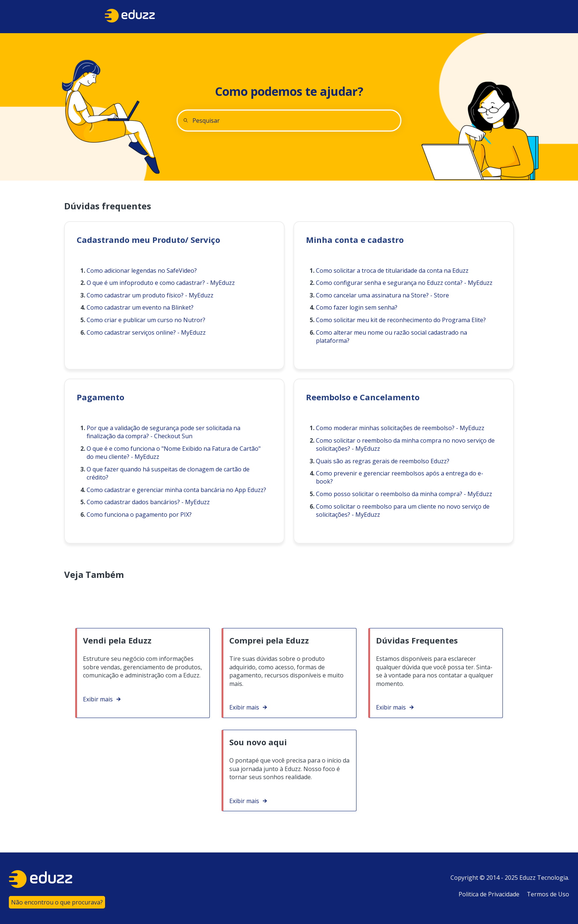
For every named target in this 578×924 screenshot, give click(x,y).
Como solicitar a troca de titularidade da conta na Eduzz (392, 271)
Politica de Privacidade (489, 894)
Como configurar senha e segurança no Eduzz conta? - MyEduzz (404, 283)
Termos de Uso (548, 894)
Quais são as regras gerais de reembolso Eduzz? (383, 461)
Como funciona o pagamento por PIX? (139, 515)
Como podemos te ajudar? (289, 91)
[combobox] (289, 121)
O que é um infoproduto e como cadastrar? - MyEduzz (161, 283)
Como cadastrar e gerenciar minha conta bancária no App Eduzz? (176, 490)
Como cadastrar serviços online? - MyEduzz (146, 332)
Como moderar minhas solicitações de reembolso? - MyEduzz (400, 428)
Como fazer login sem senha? (357, 307)
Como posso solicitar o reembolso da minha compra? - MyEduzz (404, 494)
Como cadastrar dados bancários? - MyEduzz (148, 502)
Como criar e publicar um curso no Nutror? (146, 320)
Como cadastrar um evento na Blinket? (140, 307)
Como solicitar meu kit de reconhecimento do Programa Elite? (401, 320)
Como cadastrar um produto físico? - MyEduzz (150, 295)
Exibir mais (98, 699)
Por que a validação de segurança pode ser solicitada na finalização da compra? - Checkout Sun (163, 432)
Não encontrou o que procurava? (57, 902)
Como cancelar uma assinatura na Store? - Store (382, 295)
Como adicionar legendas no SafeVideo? (142, 271)
